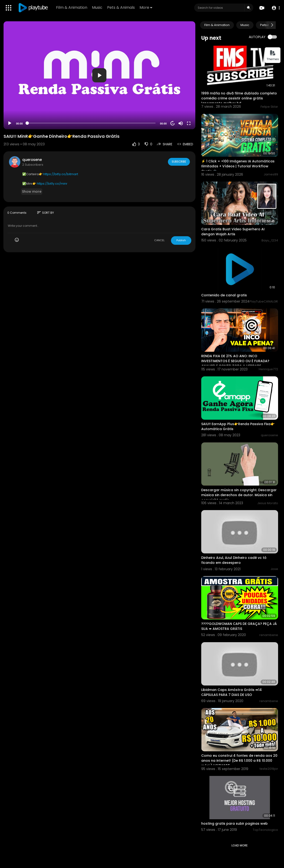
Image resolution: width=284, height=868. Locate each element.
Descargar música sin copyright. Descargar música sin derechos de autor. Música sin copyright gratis (239, 495)
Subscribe (178, 162)
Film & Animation (72, 7)
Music (98, 7)
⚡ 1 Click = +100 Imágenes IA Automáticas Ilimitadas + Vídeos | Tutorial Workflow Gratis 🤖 (238, 166)
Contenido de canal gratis (224, 295)
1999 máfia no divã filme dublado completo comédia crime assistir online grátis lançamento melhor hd (239, 98)
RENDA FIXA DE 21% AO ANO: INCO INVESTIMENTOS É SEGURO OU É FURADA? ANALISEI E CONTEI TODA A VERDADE (235, 361)
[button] (275, 8)
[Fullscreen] (189, 123)
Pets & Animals (121, 7)
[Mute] (181, 123)
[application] (99, 75)
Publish (181, 240)
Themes (273, 56)
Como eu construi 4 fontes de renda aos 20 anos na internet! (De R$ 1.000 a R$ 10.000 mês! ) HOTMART (239, 761)
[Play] (10, 123)
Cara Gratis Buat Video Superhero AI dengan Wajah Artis (233, 232)
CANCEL (159, 240)
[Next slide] (272, 25)
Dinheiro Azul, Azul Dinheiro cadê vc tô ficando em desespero (234, 560)
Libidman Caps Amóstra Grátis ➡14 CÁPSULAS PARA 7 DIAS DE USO (232, 692)
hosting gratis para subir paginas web (234, 823)
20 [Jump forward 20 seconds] (173, 123)
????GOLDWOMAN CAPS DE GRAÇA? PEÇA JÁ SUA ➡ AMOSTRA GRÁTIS (239, 626)
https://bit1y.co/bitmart (61, 174)
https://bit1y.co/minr (52, 184)
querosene (32, 160)
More (146, 7)
